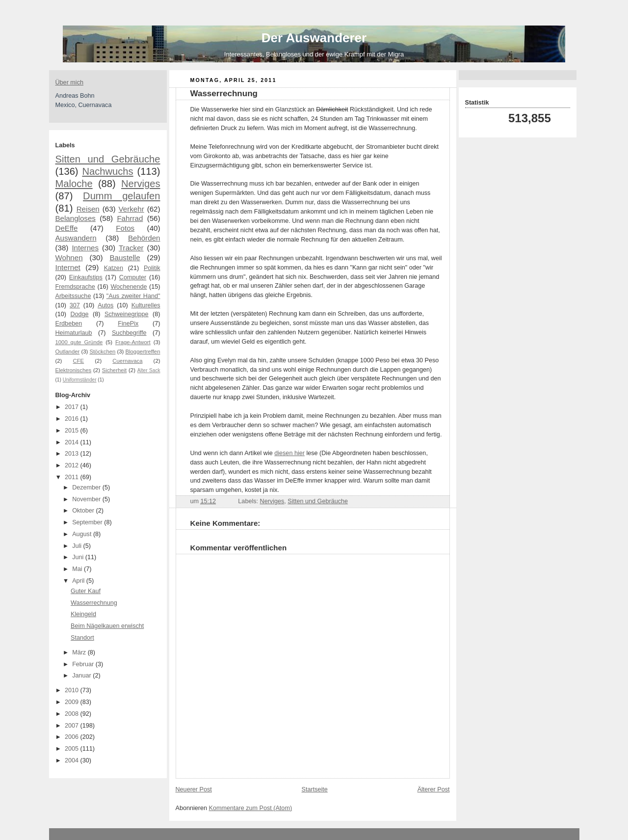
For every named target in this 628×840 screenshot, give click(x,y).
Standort (82, 638)
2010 (73, 690)
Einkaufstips (86, 277)
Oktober (84, 511)
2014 (73, 442)
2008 (73, 714)
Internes (85, 248)
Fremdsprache (75, 287)
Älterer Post (434, 789)
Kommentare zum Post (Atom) (251, 808)
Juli (78, 546)
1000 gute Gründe (79, 342)
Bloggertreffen (143, 352)
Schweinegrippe (127, 314)
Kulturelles (146, 305)
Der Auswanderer (314, 38)
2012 (73, 465)
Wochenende (129, 287)
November (87, 499)
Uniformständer (80, 380)
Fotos (125, 228)
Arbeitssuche (73, 296)
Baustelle (125, 257)
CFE (79, 361)
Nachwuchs (107, 171)
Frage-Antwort (133, 342)
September (88, 522)
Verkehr (131, 209)
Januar (82, 676)
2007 (73, 726)
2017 (73, 407)
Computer (133, 277)
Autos (105, 305)
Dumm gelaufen (121, 196)
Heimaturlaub (74, 333)
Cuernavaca (127, 361)
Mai (78, 569)
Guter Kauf (86, 591)
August (83, 534)
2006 (73, 737)
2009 (73, 702)
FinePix (128, 324)
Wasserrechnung (94, 603)
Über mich (69, 82)
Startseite (315, 789)
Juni (79, 557)
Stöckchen (102, 352)
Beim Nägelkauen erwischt (107, 626)
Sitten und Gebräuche (108, 159)
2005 (73, 749)
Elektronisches (74, 370)
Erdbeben (69, 324)
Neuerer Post (194, 789)
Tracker (131, 248)
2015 (73, 431)
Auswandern (76, 238)
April (79, 581)
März (80, 652)
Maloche (74, 184)
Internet (68, 267)
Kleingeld (83, 614)
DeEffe (67, 228)
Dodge (79, 314)
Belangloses (76, 218)
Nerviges (141, 184)
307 (75, 305)
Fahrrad (130, 218)
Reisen (88, 209)
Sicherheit (114, 370)
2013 (73, 454)
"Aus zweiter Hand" (133, 296)
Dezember (87, 488)
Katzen (114, 268)
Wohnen (69, 257)
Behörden (144, 238)
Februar (84, 664)
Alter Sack (149, 370)
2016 (73, 419)
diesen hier (289, 453)
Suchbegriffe (129, 333)
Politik (152, 268)
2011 (73, 477)
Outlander (68, 352)
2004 (73, 760)
